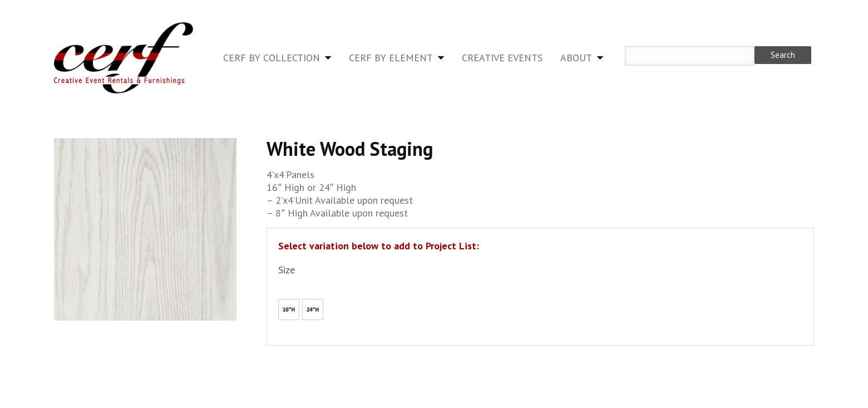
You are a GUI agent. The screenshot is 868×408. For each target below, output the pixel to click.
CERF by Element (391, 58)
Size (287, 270)
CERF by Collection (272, 58)
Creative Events (502, 58)
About (576, 58)
